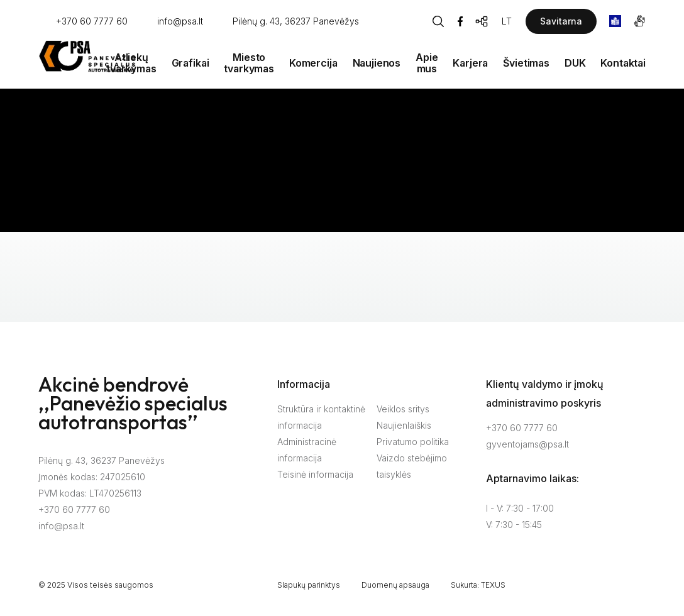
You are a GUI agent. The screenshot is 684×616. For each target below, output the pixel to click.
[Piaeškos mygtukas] (438, 21)
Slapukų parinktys (309, 585)
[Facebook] (460, 21)
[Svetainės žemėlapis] (482, 21)
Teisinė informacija (315, 474)
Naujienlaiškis (404, 425)
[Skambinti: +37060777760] (83, 22)
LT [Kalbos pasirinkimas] (507, 21)
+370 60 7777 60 (74, 509)
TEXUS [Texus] (493, 585)
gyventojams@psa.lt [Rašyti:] (527, 444)
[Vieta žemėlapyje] (287, 22)
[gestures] (640, 21)
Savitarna (561, 21)
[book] (615, 21)
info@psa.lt (61, 526)
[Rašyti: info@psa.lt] (171, 22)
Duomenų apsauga (395, 585)
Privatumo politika (413, 442)
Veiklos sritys (403, 409)
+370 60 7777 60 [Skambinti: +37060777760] (522, 428)
